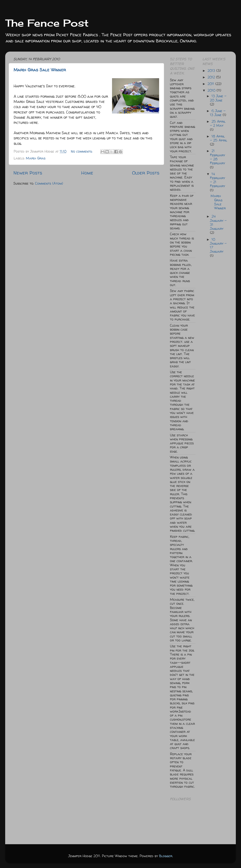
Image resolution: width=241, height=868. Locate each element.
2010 (212, 90)
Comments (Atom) (49, 183)
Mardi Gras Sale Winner (40, 70)
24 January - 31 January (218, 223)
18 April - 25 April (219, 138)
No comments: (82, 151)
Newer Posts (28, 173)
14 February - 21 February (217, 180)
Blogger (166, 856)
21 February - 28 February (217, 157)
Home (87, 173)
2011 (211, 84)
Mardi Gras (36, 158)
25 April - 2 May (218, 124)
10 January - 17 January (218, 246)
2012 (212, 77)
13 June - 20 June (218, 98)
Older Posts (146, 173)
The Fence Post (47, 23)
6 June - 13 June (218, 113)
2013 (212, 71)
